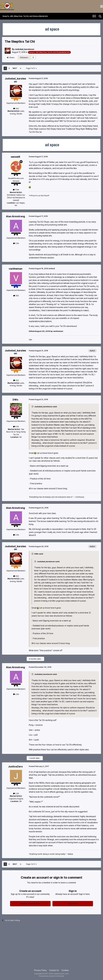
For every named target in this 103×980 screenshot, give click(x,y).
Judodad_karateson (25, 49)
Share (11, 57)
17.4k (16, 190)
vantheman (15, 269)
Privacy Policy (40, 970)
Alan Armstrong (15, 216)
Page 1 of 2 (31, 68)
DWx (15, 400)
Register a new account (30, 904)
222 (16, 108)
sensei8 (15, 157)
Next (15, 68)
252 (16, 296)
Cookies (65, 970)
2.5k (16, 243)
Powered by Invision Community (51, 976)
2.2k (16, 793)
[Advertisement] (51, 947)
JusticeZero (15, 766)
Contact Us (54, 970)
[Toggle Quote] (33, 407)
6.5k (16, 426)
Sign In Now (73, 904)
